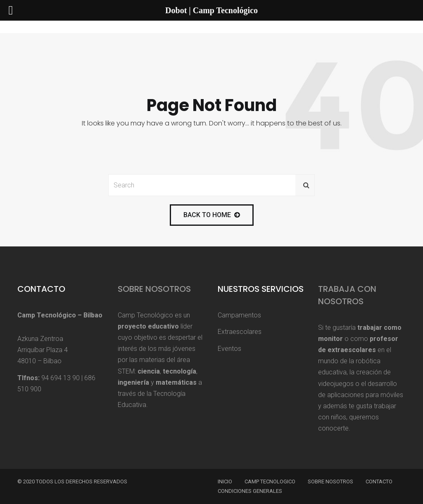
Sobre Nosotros (154, 289)
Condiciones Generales (250, 491)
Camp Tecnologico (270, 482)
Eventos (229, 349)
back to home (212, 215)
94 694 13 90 (61, 378)
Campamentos (239, 315)
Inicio (225, 482)
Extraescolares (240, 332)
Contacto (379, 482)
